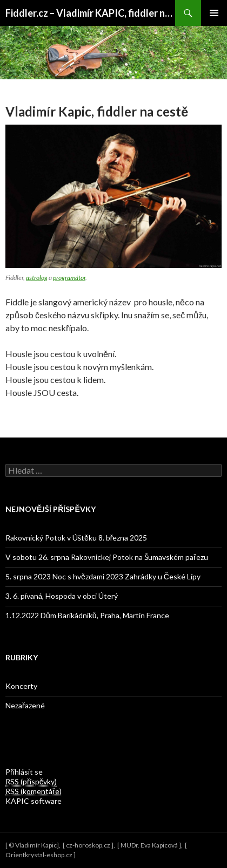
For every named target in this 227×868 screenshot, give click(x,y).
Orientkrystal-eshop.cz (39, 855)
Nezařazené (25, 705)
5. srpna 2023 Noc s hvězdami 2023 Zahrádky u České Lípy (103, 576)
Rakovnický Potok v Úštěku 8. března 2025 (76, 538)
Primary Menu (214, 13)
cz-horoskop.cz (88, 845)
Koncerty (21, 686)
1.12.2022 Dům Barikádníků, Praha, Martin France (87, 615)
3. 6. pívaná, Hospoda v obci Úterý (62, 596)
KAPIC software (34, 801)
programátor (69, 278)
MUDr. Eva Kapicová (149, 845)
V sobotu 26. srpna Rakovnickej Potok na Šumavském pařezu (107, 557)
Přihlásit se (24, 772)
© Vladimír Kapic (33, 845)
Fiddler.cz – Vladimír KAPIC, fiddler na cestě (90, 13)
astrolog (37, 278)
